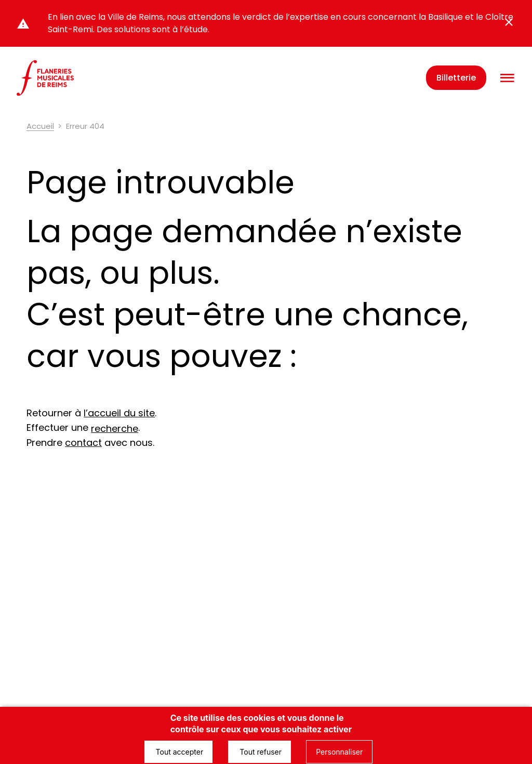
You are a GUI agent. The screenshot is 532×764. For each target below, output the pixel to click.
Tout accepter (179, 752)
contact (83, 443)
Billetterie (456, 78)
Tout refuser (260, 752)
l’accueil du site (119, 413)
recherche (115, 429)
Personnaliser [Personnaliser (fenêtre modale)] (339, 752)
